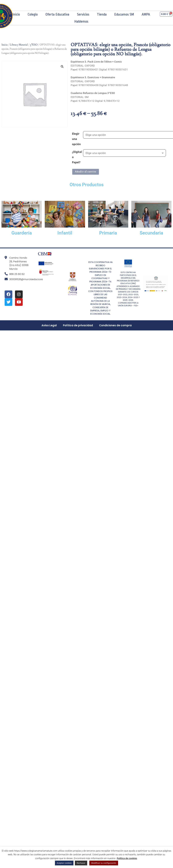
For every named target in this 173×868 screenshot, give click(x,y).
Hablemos (81, 22)
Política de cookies (127, 858)
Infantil (65, 233)
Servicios (83, 14)
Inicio (16, 14)
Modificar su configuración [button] (104, 863)
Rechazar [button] (81, 863)
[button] (62, 67)
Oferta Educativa (57, 14)
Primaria (108, 233)
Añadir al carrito (86, 172)
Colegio (33, 14)
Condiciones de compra (115, 325)
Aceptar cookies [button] (64, 863)
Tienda (102, 14)
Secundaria (151, 233)
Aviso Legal (49, 325)
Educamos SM (124, 14)
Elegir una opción (76, 139)
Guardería (22, 233)
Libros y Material (19, 45)
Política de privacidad (78, 325)
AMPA (146, 14)
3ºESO (34, 45)
